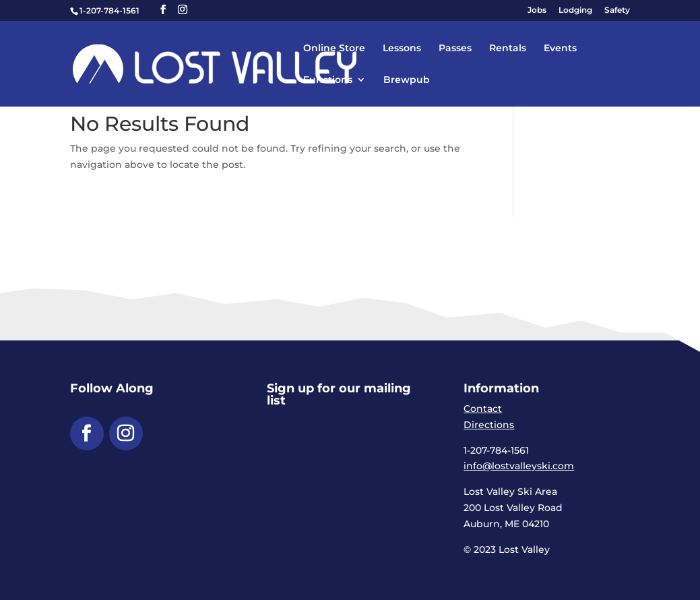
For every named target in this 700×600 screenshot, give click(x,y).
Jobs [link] (537, 10)
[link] (242, 63)
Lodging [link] (575, 10)
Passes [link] (455, 49)
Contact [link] (483, 409)
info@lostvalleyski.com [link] (519, 466)
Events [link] (560, 49)
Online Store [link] (334, 49)
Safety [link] (617, 10)
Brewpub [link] (407, 80)
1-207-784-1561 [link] (109, 10)
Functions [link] (328, 80)
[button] (163, 10)
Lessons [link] (402, 49)
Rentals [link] (508, 49)
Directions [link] (489, 425)
